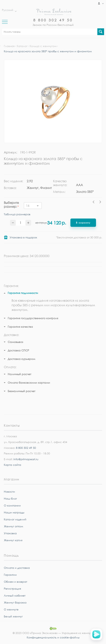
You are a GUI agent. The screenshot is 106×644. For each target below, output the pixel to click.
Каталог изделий (15, 519)
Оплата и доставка (17, 568)
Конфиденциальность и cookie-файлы (53, 637)
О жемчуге (11, 609)
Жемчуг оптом (13, 526)
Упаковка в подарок (23, 237)
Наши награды (14, 512)
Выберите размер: (11, 205)
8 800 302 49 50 (53, 20)
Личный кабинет (15, 595)
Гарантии (10, 575)
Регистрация (12, 589)
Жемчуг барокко (15, 602)
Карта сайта (13, 465)
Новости (9, 492)
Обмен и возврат (15, 582)
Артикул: (10, 152)
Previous (94, 203)
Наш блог (10, 498)
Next (100, 203)
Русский (8, 10)
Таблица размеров (17, 214)
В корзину (83, 223)
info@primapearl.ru (26, 459)
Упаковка (10, 533)
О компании (12, 505)
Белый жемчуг (13, 616)
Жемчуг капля (13, 540)
